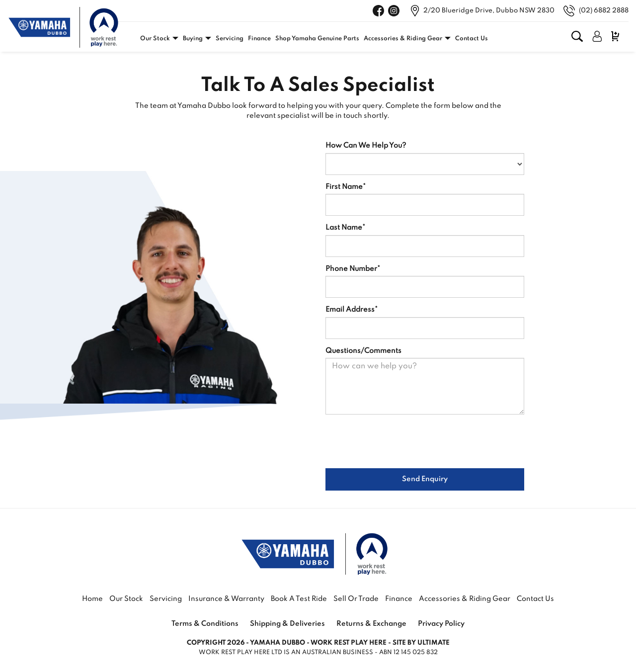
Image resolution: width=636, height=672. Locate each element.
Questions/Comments (363, 351)
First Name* (346, 187)
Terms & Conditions (205, 624)
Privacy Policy (441, 624)
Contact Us (472, 39)
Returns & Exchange (371, 624)
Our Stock (155, 39)
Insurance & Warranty (227, 599)
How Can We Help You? (366, 146)
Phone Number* (353, 269)
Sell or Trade (356, 599)
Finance (259, 39)
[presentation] (401, 441)
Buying (193, 39)
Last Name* (345, 228)
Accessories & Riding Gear (403, 39)
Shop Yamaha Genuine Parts (317, 39)
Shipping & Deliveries (287, 624)
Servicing (230, 39)
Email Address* (352, 310)
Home (92, 599)
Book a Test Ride (299, 599)
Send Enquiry (425, 479)
